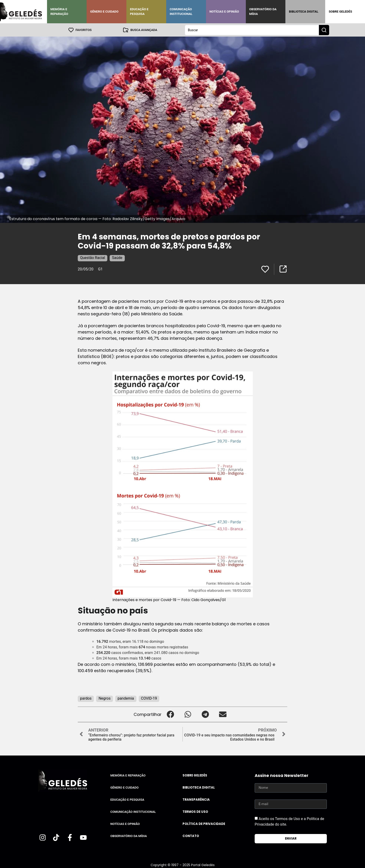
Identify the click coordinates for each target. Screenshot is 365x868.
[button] (170, 714)
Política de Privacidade (204, 824)
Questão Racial (93, 257)
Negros (105, 698)
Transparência (196, 799)
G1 (100, 269)
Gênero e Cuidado (104, 12)
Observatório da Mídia (263, 12)
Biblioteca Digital (304, 12)
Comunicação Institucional (181, 12)
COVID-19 (149, 698)
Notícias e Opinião (224, 12)
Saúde (117, 257)
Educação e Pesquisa (139, 12)
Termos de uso (195, 812)
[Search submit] (324, 30)
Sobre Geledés (340, 12)
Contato (191, 836)
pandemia (126, 698)
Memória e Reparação (59, 12)
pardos (86, 698)
